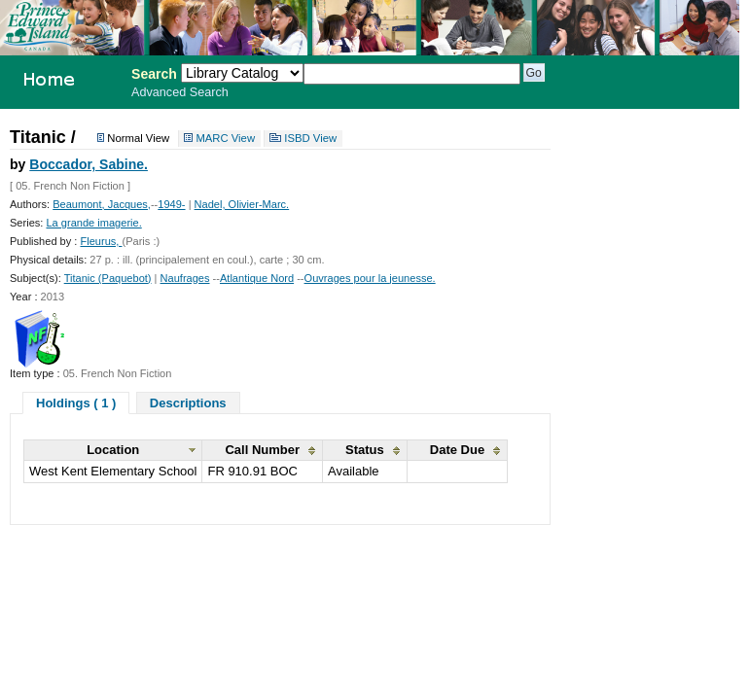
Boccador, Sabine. (89, 164)
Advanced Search (180, 92)
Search (154, 74)
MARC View (225, 139)
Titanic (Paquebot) (108, 278)
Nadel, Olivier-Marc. (242, 204)
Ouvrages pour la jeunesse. (370, 278)
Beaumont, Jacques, (102, 204)
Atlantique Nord (257, 278)
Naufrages (185, 278)
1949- (171, 204)
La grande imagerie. (93, 223)
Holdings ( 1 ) (76, 403)
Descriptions (188, 403)
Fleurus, (101, 241)
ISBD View (310, 139)
